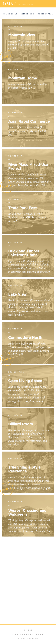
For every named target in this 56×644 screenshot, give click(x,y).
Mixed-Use (28, 14)
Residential (45, 14)
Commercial (10, 14)
